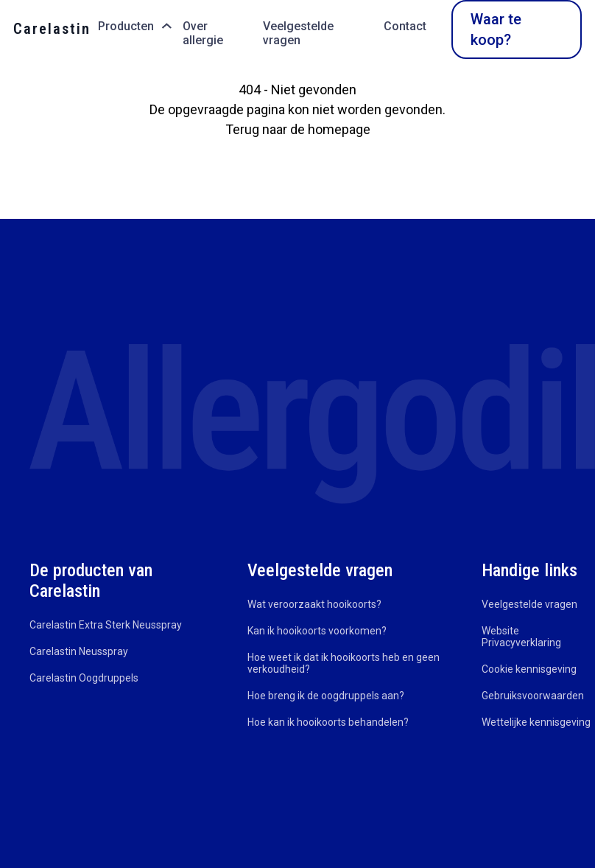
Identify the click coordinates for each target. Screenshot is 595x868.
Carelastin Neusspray (79, 651)
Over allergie (203, 33)
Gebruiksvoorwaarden (533, 696)
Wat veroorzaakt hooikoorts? (314, 604)
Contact (405, 26)
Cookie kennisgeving (529, 669)
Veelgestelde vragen (298, 33)
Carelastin (52, 29)
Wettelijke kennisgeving (536, 722)
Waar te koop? (496, 29)
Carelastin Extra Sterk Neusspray (106, 625)
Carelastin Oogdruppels (84, 678)
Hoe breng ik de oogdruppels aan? (326, 696)
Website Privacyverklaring (521, 637)
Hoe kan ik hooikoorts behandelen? (328, 722)
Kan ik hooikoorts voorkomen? (317, 631)
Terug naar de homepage (298, 129)
